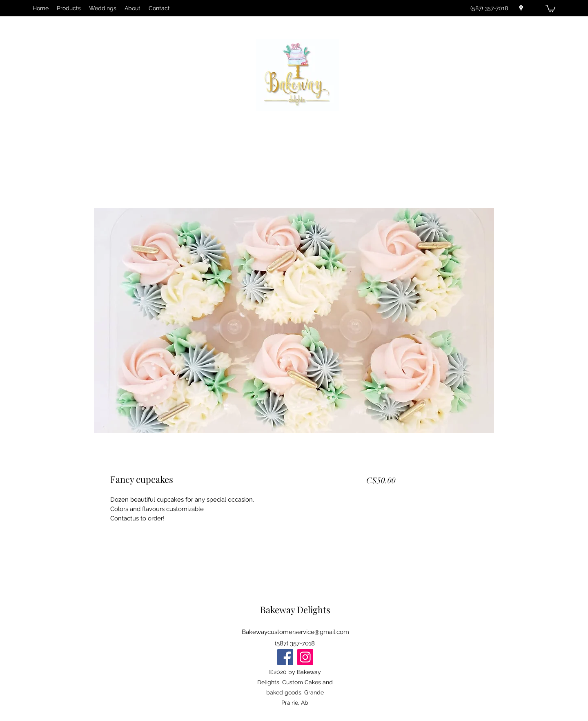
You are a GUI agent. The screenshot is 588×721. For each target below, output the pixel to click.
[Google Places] (521, 8)
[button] (550, 8)
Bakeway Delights (295, 609)
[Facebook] (285, 657)
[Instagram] (305, 657)
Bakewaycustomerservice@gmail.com (295, 632)
